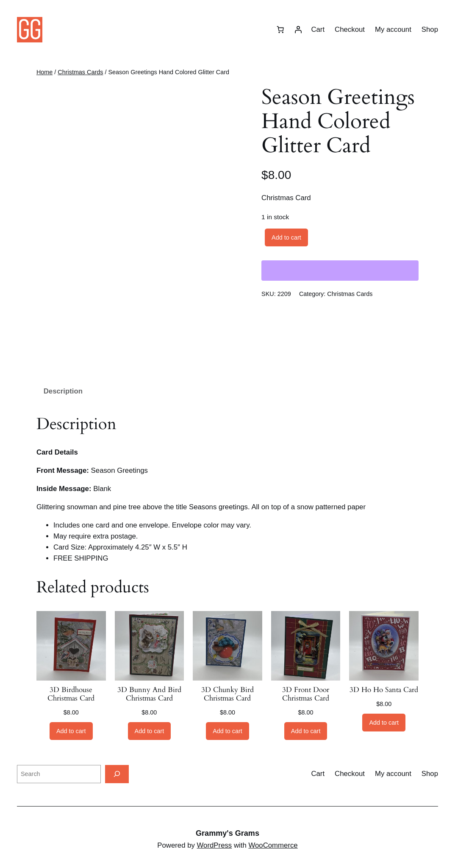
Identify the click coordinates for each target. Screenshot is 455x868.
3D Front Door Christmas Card (306, 694)
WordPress (215, 845)
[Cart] (280, 30)
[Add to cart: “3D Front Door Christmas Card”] (306, 731)
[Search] (117, 774)
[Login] (298, 30)
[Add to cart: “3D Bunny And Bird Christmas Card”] (150, 731)
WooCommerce (273, 845)
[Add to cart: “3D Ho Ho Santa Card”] (384, 723)
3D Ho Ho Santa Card (384, 690)
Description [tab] (63, 391)
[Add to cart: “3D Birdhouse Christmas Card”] (71, 731)
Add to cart (286, 237)
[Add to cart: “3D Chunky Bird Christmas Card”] (227, 731)
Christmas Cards (80, 72)
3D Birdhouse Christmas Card (71, 694)
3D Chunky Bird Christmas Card (227, 694)
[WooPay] (340, 271)
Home (44, 72)
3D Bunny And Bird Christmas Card (149, 694)
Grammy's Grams (227, 833)
